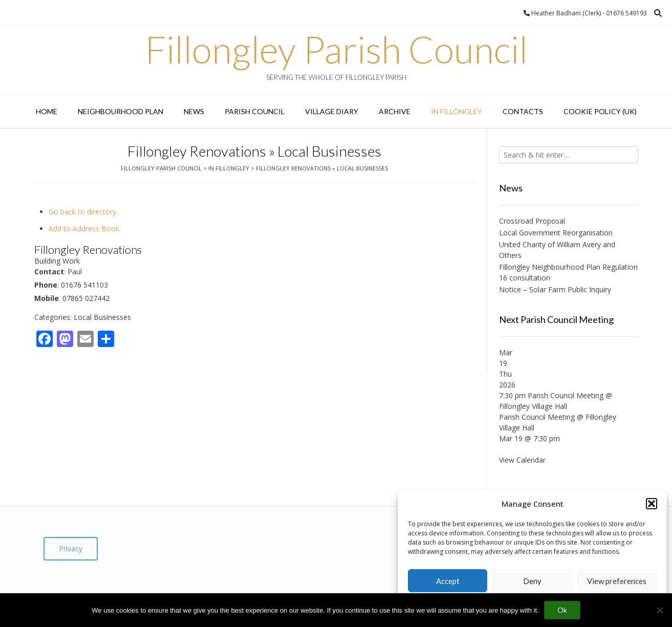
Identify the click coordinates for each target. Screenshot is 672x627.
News (194, 111)
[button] (652, 504)
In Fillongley (457, 111)
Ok (562, 610)
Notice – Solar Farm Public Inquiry (555, 289)
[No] (659, 610)
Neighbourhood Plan (121, 111)
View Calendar (522, 460)
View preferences (617, 581)
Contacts (523, 111)
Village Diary (332, 111)
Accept (448, 581)
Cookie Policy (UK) (600, 111)
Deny (532, 581)
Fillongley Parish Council (336, 49)
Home (47, 111)
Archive (395, 111)
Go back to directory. (83, 212)
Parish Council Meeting (537, 417)
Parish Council (255, 111)
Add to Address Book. (85, 229)
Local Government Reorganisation (556, 233)
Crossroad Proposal (532, 221)
